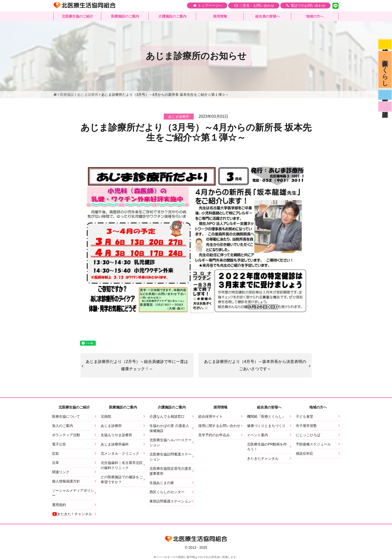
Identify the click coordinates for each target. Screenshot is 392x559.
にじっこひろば (308, 435)
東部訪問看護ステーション (170, 501)
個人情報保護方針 (66, 481)
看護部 (385, 107)
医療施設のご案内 (125, 16)
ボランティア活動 (66, 435)
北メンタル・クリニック (120, 453)
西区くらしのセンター (167, 492)
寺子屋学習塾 (306, 426)
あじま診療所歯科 (115, 444)
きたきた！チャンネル (72, 514)
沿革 (55, 463)
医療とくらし (385, 70)
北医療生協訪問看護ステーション (170, 457)
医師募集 (385, 95)
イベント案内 (257, 435)
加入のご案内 (62, 426)
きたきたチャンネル (263, 458)
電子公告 (59, 444)
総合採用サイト (210, 416)
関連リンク (61, 472)
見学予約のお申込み (214, 435)
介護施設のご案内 (172, 16)
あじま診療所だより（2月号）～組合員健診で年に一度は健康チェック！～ (137, 365)
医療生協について (66, 416)
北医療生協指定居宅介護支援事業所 (170, 471)
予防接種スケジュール (313, 444)
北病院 (106, 416)
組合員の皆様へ (267, 16)
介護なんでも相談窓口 (167, 416)
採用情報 (220, 16)
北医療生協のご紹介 (77, 16)
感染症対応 (385, 44)
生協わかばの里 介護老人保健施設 (169, 428)
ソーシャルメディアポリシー (73, 493)
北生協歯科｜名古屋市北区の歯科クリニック (122, 465)
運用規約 (59, 505)
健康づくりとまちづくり (266, 426)
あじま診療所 (111, 426)
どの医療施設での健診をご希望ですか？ (122, 479)
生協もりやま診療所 (116, 435)
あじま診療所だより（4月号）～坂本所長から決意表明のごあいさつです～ (255, 365)
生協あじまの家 (162, 483)
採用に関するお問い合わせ (219, 426)
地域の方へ (315, 16)
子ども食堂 (304, 416)
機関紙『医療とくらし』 (266, 416)
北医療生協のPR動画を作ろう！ (267, 447)
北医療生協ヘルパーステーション (170, 442)
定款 (55, 453)
